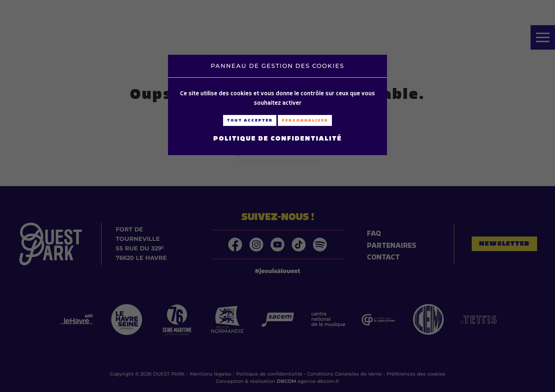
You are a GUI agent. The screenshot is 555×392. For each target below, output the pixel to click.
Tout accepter (250, 120)
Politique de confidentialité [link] (277, 138)
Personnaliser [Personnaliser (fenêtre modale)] (305, 120)
